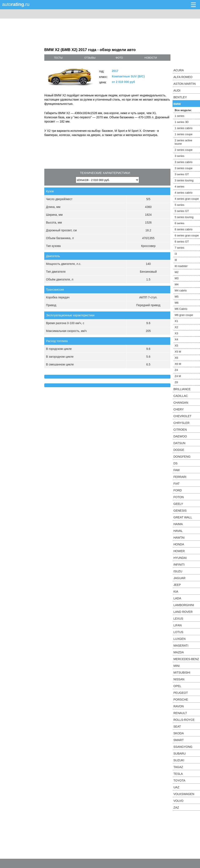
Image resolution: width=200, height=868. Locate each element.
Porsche (181, 700)
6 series (180, 223)
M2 (177, 272)
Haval (178, 531)
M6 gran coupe (184, 315)
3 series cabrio (184, 162)
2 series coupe (184, 150)
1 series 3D (182, 122)
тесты (58, 58)
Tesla (178, 774)
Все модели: (183, 110)
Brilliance (182, 389)
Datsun (179, 443)
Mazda (179, 652)
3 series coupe (184, 168)
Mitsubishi (182, 673)
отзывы (90, 58)
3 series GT (182, 174)
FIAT (176, 484)
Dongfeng (182, 457)
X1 (176, 321)
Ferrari (180, 477)
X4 (176, 339)
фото (119, 58)
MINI (177, 666)
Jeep (177, 585)
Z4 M (178, 376)
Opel (177, 686)
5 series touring (184, 217)
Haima (178, 524)
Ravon (179, 706)
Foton (179, 497)
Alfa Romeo (183, 77)
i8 (176, 260)
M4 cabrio (181, 290)
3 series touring (184, 180)
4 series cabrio (184, 193)
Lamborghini (184, 605)
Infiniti (179, 565)
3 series (180, 156)
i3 (176, 254)
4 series (180, 187)
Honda (179, 544)
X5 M (178, 352)
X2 (176, 327)
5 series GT (182, 211)
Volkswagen (184, 794)
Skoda (179, 733)
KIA (176, 592)
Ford (178, 490)
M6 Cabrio (181, 309)
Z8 (176, 382)
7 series (180, 248)
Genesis (180, 511)
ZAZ (176, 807)
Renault (180, 713)
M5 (177, 297)
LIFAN (178, 625)
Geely (178, 504)
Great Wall (183, 517)
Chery (179, 409)
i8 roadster (181, 266)
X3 (176, 333)
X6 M (178, 364)
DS (175, 463)
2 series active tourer (183, 142)
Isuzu (178, 571)
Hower (179, 551)
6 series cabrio (184, 229)
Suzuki (179, 760)
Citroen (180, 430)
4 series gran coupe (187, 199)
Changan (181, 403)
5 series (180, 205)
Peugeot (181, 693)
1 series (180, 116)
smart (179, 740)
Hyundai (180, 558)
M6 (177, 303)
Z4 (176, 370)
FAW (177, 470)
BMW (177, 104)
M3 (177, 278)
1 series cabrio (184, 128)
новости (151, 58)
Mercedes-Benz (186, 659)
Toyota (179, 780)
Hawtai (179, 538)
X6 (176, 358)
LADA (177, 598)
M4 (177, 284)
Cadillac (181, 396)
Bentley (180, 97)
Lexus (178, 619)
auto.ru (16, 4)
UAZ (176, 787)
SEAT (177, 726)
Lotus (178, 632)
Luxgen (180, 639)
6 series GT (182, 242)
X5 (176, 346)
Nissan (179, 679)
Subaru (180, 753)
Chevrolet (182, 416)
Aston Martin (184, 84)
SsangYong (183, 747)
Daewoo (180, 436)
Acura (179, 70)
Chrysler (181, 423)
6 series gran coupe (187, 235)
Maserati (181, 646)
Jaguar (179, 578)
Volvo (178, 801)
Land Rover (183, 612)
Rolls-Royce (184, 720)
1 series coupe (184, 134)
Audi (177, 90)
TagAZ (178, 767)
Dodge (179, 450)
